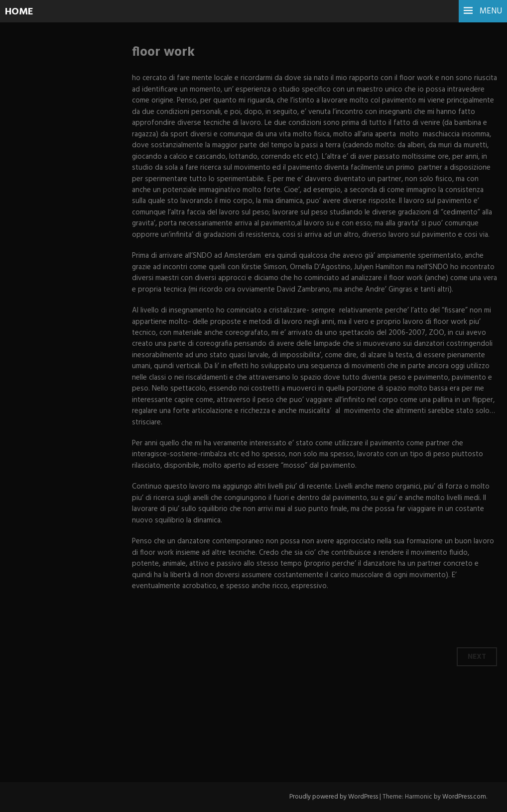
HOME (19, 12)
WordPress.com (464, 797)
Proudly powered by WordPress (334, 797)
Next (477, 657)
